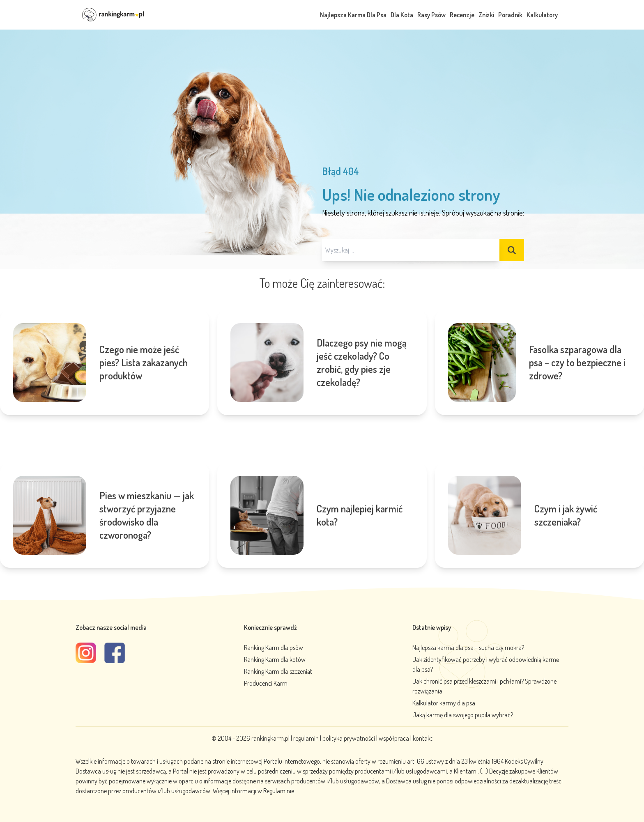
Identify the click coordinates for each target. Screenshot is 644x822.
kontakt (423, 738)
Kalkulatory (542, 15)
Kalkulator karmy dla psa (444, 703)
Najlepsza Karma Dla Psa (353, 15)
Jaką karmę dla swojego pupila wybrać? (463, 715)
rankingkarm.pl (270, 738)
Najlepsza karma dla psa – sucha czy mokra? (468, 647)
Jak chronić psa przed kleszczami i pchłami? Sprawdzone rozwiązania (484, 686)
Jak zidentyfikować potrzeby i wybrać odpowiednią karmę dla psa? (486, 664)
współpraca (394, 738)
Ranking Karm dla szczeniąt (278, 671)
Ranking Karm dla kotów (275, 659)
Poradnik (510, 15)
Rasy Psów (431, 15)
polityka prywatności (349, 738)
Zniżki (486, 15)
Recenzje (462, 15)
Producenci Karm (266, 683)
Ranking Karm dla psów (274, 647)
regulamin (307, 738)
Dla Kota (402, 15)
